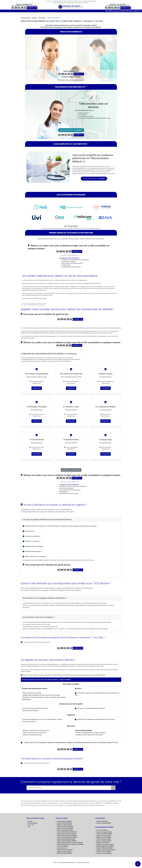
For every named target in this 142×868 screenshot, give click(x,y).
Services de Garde (62, 818)
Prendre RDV (37, 388)
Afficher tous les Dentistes (71, 470)
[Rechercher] (113, 788)
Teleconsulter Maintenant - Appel (71, 130)
